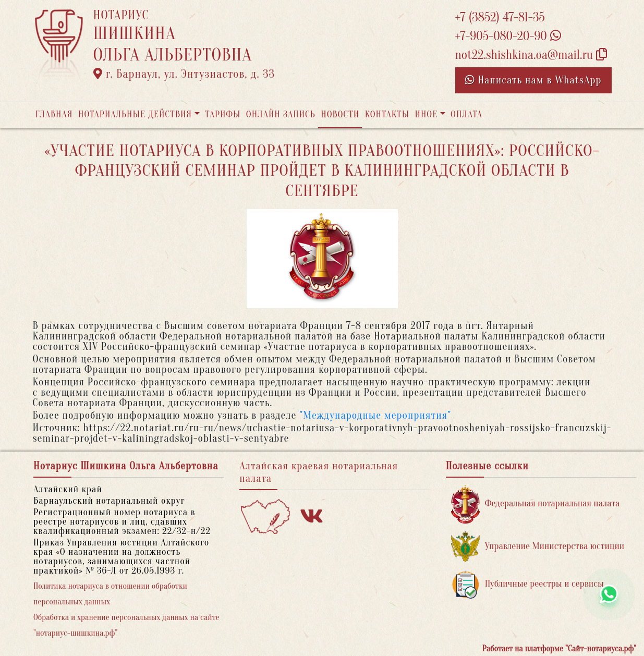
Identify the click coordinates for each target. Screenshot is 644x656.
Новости (340, 114)
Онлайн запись (281, 114)
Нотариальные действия (135, 114)
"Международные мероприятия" (375, 415)
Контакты (387, 114)
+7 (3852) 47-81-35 (500, 17)
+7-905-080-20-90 (508, 36)
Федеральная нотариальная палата (536, 504)
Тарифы (223, 114)
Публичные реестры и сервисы (527, 584)
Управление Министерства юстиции (538, 547)
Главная (54, 114)
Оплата (466, 114)
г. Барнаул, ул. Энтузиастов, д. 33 (184, 74)
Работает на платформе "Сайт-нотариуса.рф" (559, 649)
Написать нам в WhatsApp (533, 80)
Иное (426, 114)
